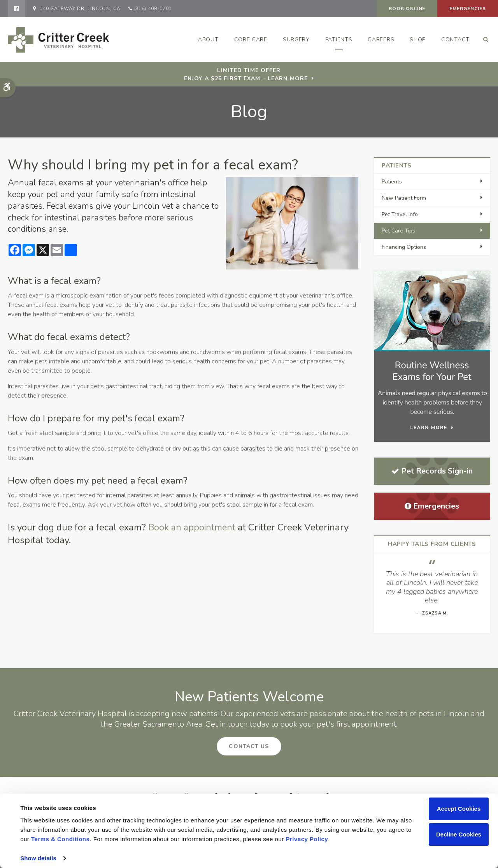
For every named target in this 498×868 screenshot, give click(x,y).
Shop (418, 40)
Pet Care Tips (398, 231)
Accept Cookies (459, 809)
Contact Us (249, 746)
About (208, 40)
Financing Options (404, 247)
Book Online (407, 9)
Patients (339, 40)
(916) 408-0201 (153, 9)
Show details (38, 858)
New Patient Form (404, 198)
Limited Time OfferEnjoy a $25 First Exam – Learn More (246, 74)
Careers (381, 40)
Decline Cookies (459, 834)
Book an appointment (193, 527)
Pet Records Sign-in (432, 471)
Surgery (296, 40)
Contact (455, 40)
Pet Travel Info (400, 214)
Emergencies (468, 9)
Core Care (251, 40)
